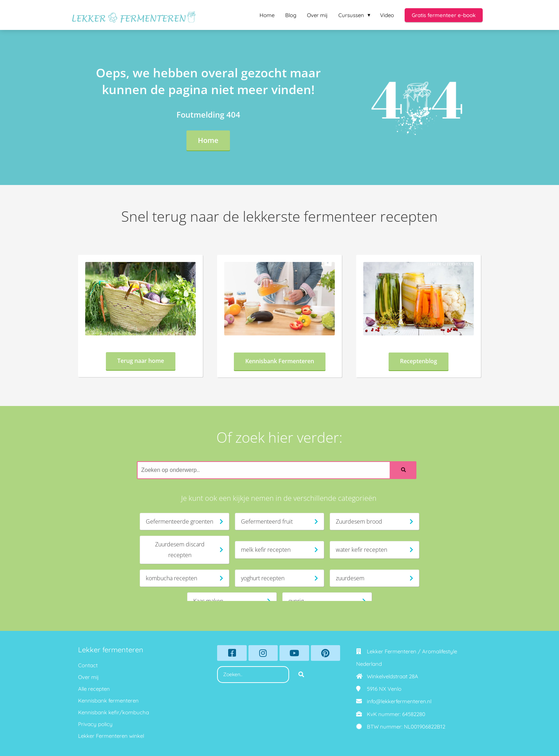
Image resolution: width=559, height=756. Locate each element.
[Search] (403, 470)
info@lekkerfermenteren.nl (399, 701)
